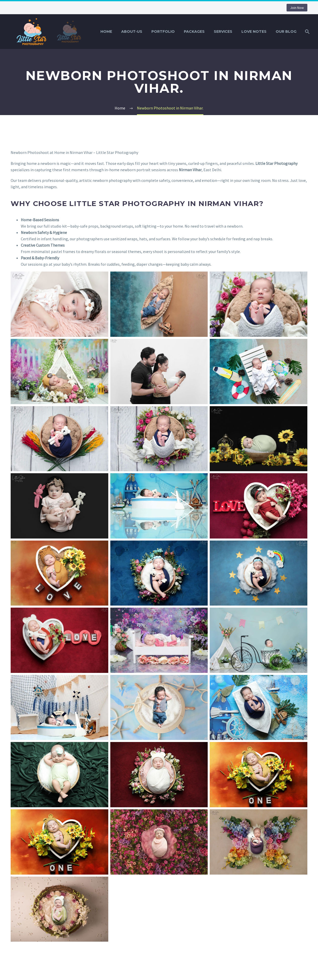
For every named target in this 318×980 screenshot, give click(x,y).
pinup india (1, 0)
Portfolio (163, 31)
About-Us (132, 31)
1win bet (5, 0)
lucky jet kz (7, 0)
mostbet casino (3, 0)
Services (223, 31)
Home (106, 31)
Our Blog (286, 31)
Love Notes (254, 31)
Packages (194, 31)
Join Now (297, 8)
